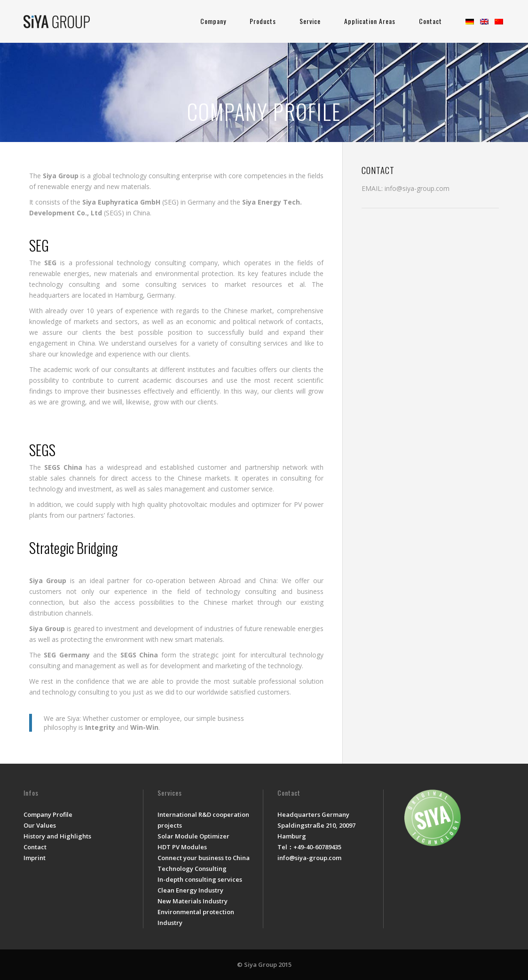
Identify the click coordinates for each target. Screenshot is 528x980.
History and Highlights (57, 836)
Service (310, 21)
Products (263, 21)
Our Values (40, 825)
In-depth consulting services (200, 879)
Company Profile (48, 814)
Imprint (35, 858)
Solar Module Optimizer (193, 836)
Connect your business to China (204, 858)
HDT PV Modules (182, 847)
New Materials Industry (193, 901)
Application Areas (370, 21)
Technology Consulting (192, 869)
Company (213, 21)
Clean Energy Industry (190, 890)
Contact (430, 21)
